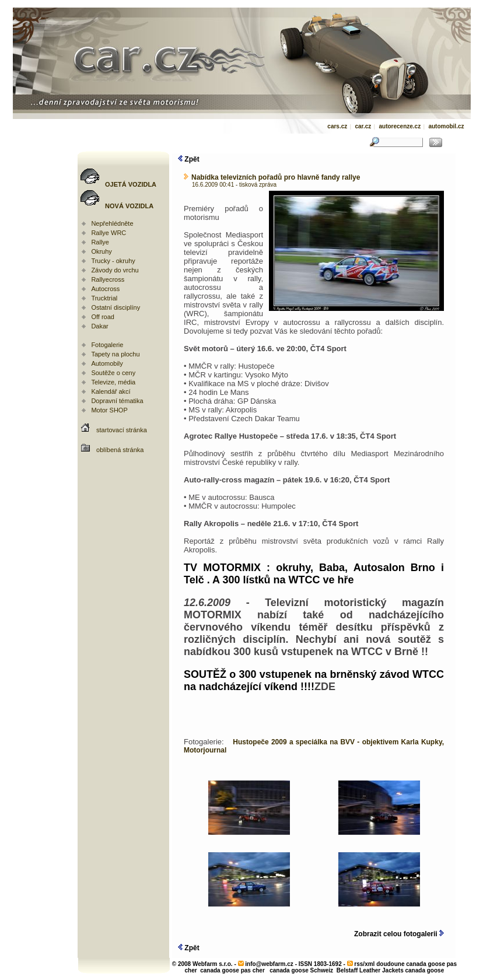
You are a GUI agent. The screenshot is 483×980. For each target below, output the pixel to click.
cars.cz (337, 126)
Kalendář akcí (111, 391)
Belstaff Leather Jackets (370, 970)
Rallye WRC (108, 233)
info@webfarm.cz (269, 964)
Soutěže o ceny (113, 373)
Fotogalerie (107, 345)
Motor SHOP (109, 410)
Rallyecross (108, 279)
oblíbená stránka (120, 450)
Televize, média (113, 382)
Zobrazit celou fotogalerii (399, 934)
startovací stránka (122, 430)
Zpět (189, 159)
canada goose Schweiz (301, 970)
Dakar (99, 326)
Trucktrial (104, 298)
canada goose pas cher (232, 970)
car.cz (363, 126)
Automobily (107, 363)
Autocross (105, 289)
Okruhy (101, 251)
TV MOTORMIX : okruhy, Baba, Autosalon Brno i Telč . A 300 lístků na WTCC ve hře (314, 574)
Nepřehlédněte (112, 223)
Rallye (100, 242)
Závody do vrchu (115, 270)
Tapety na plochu (115, 354)
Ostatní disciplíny (116, 307)
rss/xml (364, 964)
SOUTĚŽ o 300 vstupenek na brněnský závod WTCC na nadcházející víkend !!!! (314, 680)
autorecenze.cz (400, 126)
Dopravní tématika (117, 401)
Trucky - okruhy (113, 261)
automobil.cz (446, 126)
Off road (103, 317)
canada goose (425, 970)
